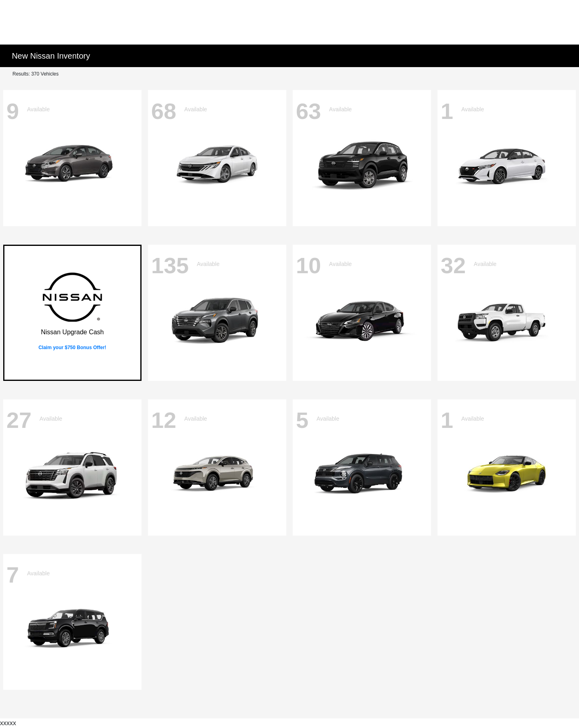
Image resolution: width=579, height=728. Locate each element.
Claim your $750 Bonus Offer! (73, 348)
